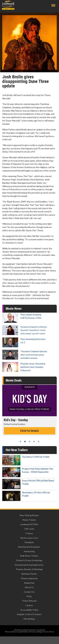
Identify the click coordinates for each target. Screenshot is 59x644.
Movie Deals (14, 380)
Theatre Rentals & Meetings (29, 569)
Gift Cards (29, 529)
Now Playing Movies (29, 515)
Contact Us (29, 592)
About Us (29, 587)
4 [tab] (34, 442)
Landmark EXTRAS (29, 524)
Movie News (14, 309)
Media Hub (29, 583)
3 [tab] (29, 442)
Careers (29, 605)
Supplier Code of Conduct (29, 614)
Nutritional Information (29, 547)
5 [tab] (39, 442)
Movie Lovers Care (29, 538)
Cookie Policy (23, 632)
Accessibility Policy (29, 610)
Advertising (29, 551)
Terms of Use (49, 632)
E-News (29, 533)
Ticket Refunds (29, 601)
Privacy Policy (11, 632)
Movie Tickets (29, 520)
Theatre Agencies (29, 578)
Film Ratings (29, 619)
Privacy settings (36, 632)
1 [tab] (20, 442)
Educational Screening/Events (29, 565)
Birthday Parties (29, 574)
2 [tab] (25, 442)
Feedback (29, 542)
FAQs (29, 596)
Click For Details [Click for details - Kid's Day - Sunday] (29, 431)
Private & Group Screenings (29, 560)
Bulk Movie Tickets (29, 556)
